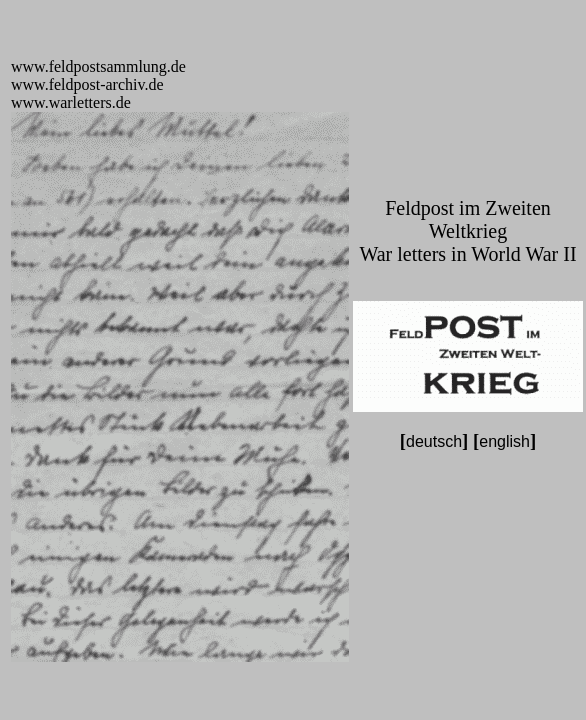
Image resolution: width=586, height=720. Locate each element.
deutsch (434, 441)
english (504, 441)
